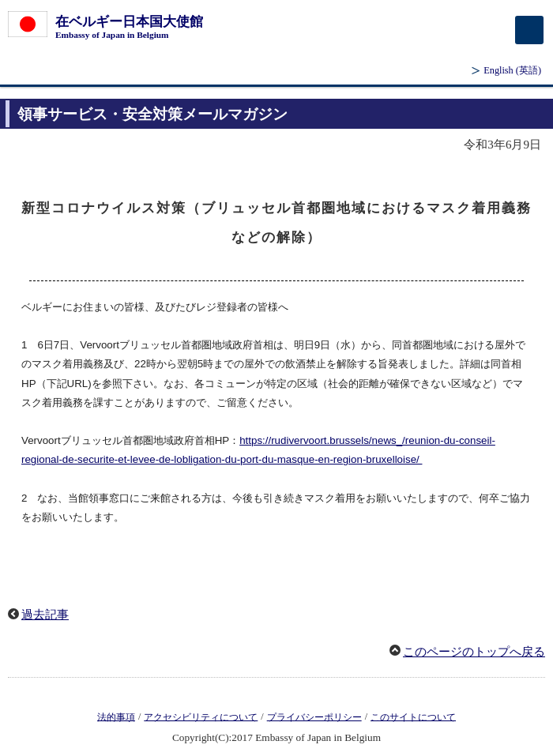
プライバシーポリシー (314, 717)
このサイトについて (413, 717)
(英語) (512, 70)
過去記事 (45, 615)
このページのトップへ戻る (474, 652)
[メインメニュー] (529, 30)
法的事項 (116, 717)
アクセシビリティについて (201, 717)
